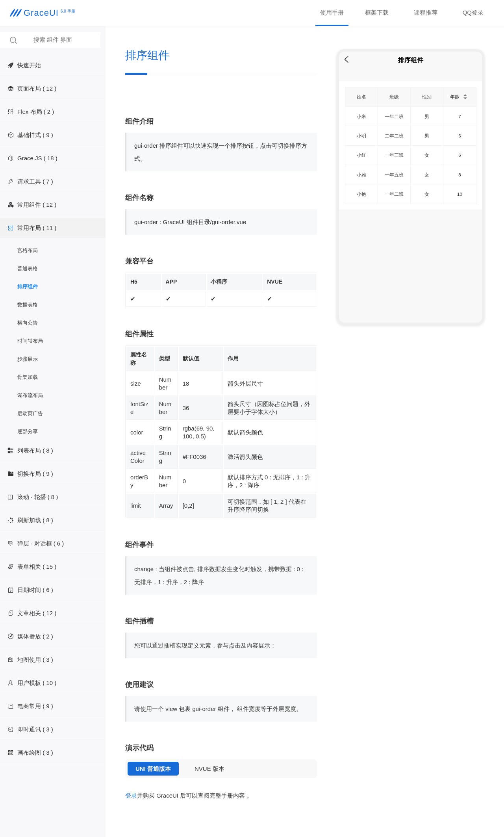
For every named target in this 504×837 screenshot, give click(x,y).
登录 (131, 795)
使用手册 (332, 12)
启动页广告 (30, 413)
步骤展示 (28, 359)
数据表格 (28, 305)
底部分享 (28, 431)
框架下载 (377, 12)
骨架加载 (28, 377)
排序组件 (28, 287)
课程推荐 (426, 12)
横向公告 (28, 323)
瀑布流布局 (30, 395)
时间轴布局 (30, 341)
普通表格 (28, 268)
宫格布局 (28, 250)
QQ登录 (473, 12)
